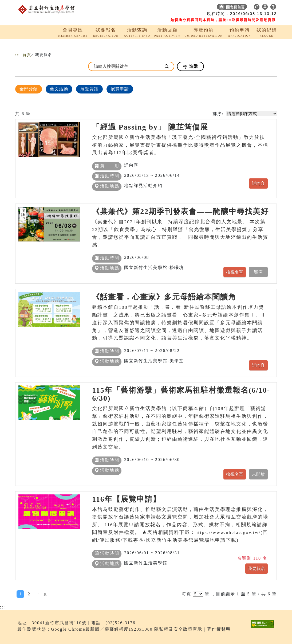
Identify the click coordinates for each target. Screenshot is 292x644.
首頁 (27, 55)
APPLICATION (240, 36)
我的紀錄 (267, 30)
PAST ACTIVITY (167, 36)
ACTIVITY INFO (137, 36)
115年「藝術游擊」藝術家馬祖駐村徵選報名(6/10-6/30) (181, 394)
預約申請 (240, 30)
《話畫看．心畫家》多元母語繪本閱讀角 (164, 297)
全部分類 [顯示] (29, 89)
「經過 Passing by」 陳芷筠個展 (150, 127)
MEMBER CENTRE (73, 36)
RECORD (267, 36)
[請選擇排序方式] (251, 114)
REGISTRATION (106, 36)
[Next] (42, 594)
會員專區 (73, 30)
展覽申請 (120, 89)
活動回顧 (167, 30)
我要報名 (106, 30)
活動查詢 (137, 30)
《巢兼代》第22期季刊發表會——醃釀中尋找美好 (180, 211)
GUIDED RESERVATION (204, 36)
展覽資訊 (89, 89)
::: (18, 55)
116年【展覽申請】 (126, 499)
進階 (190, 67)
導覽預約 (204, 30)
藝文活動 (59, 89)
